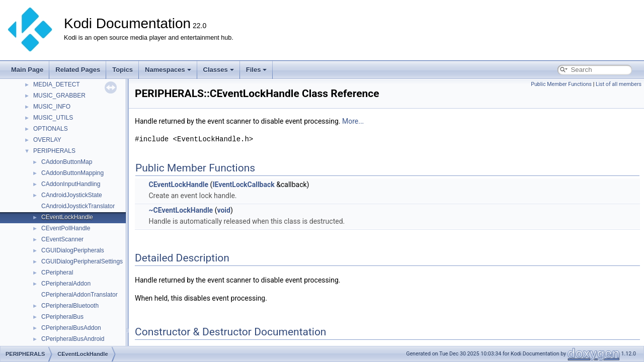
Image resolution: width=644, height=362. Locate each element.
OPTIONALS (51, 129)
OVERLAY (47, 140)
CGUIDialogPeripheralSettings (82, 261)
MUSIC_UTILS (53, 118)
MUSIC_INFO (52, 107)
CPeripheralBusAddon (71, 328)
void (223, 210)
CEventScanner (62, 239)
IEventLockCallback (243, 185)
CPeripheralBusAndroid (73, 339)
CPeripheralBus (62, 317)
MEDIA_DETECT (57, 84)
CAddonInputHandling (71, 184)
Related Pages (78, 70)
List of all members (619, 84)
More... (353, 121)
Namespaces (168, 70)
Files (257, 70)
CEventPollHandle (66, 228)
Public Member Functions (561, 84)
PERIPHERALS (54, 151)
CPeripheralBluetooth (70, 306)
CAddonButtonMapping (72, 173)
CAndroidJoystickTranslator (78, 206)
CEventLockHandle (67, 217)
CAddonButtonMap (67, 162)
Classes (219, 70)
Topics (123, 70)
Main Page (27, 70)
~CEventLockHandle (181, 210)
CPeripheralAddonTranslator (79, 295)
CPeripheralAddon (66, 284)
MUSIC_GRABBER (59, 96)
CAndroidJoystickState (72, 195)
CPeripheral (57, 273)
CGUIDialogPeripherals (73, 250)
